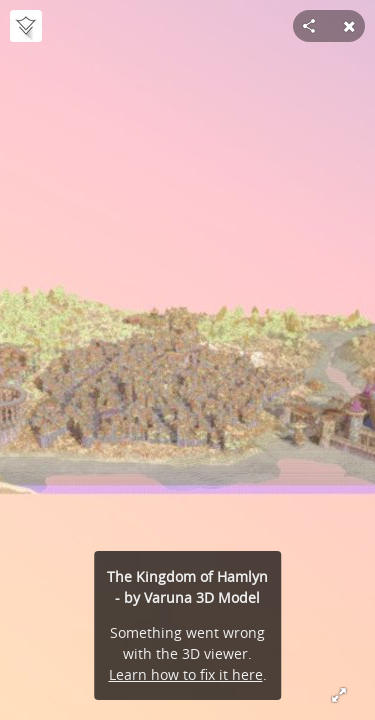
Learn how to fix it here (186, 674)
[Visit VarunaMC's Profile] (26, 26)
